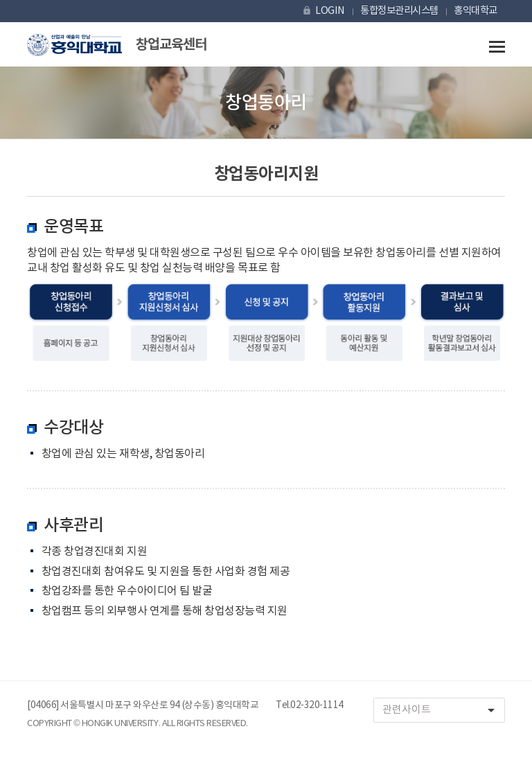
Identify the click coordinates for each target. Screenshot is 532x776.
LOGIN (323, 11)
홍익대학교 (476, 11)
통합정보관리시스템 (399, 11)
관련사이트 (443, 711)
